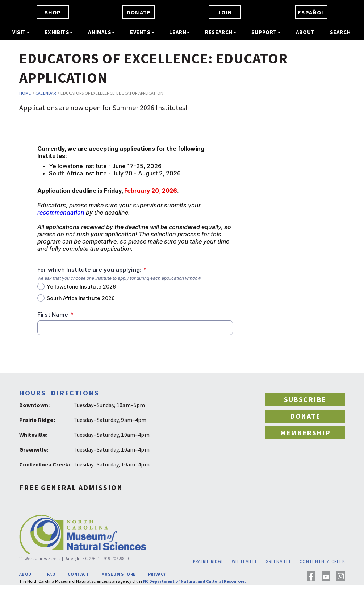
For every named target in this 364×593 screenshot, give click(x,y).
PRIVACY (157, 574)
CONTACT (78, 574)
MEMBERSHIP (305, 433)
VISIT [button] (21, 32)
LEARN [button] (179, 32)
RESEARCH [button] (221, 32)
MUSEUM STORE (119, 574)
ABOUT (305, 32)
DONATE (139, 12)
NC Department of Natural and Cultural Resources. (195, 581)
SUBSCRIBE (305, 399)
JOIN (225, 12)
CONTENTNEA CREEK (322, 561)
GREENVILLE (278, 561)
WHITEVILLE (244, 561)
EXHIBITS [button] (59, 32)
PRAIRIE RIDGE (209, 561)
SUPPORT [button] (266, 32)
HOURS (33, 393)
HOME (25, 93)
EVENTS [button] (142, 32)
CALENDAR (46, 93)
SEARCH (340, 32)
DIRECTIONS (75, 393)
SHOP (53, 12)
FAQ (51, 574)
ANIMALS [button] (101, 32)
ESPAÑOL (311, 12)
